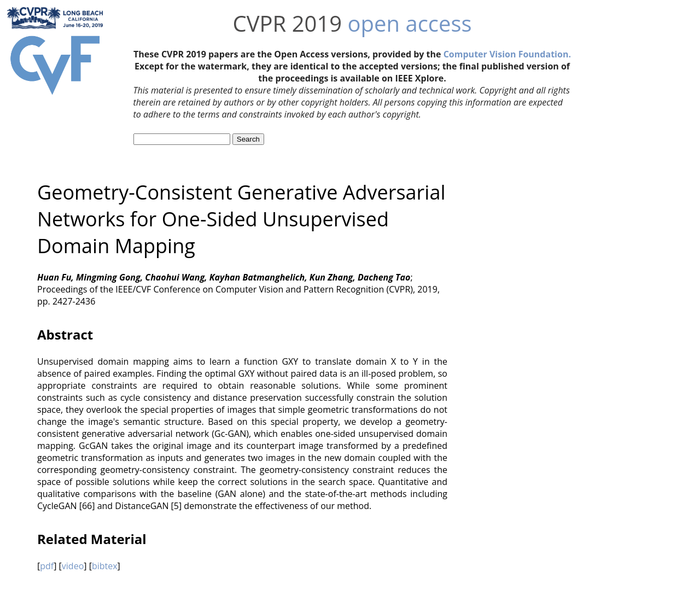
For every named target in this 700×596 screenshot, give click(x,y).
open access (410, 23)
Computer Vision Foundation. (507, 54)
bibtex (105, 566)
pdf (47, 566)
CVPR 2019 (287, 23)
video (73, 566)
